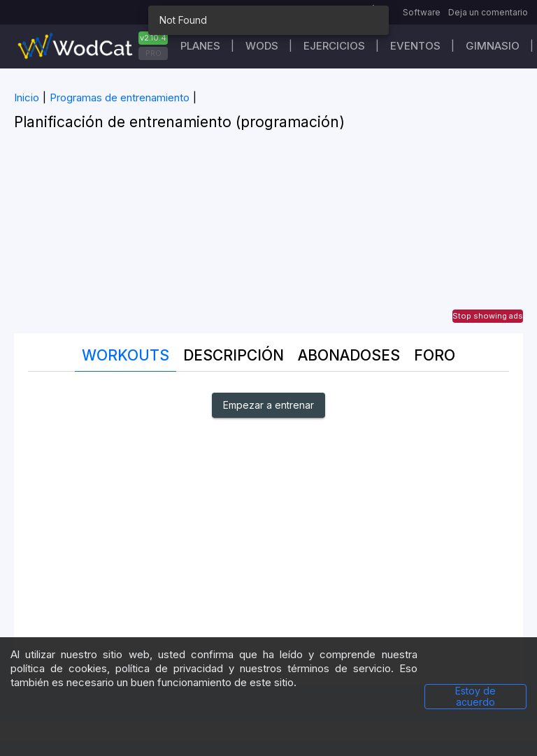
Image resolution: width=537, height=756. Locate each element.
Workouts (126, 355)
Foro (435, 355)
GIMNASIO (493, 46)
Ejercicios (334, 46)
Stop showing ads (488, 316)
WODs (262, 46)
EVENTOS (415, 46)
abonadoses (349, 355)
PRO (153, 53)
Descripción (234, 355)
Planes (200, 46)
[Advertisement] (268, 235)
